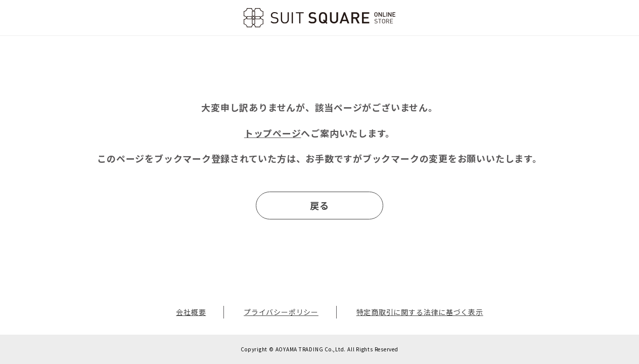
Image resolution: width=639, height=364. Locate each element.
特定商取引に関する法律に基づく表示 (420, 312)
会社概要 (191, 312)
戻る (319, 205)
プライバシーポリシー (281, 312)
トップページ (273, 133)
